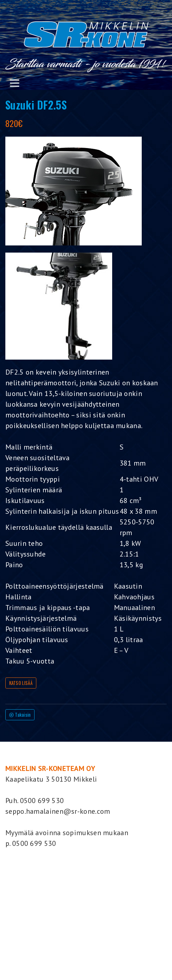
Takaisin (20, 715)
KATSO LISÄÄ (21, 683)
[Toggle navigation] (14, 83)
